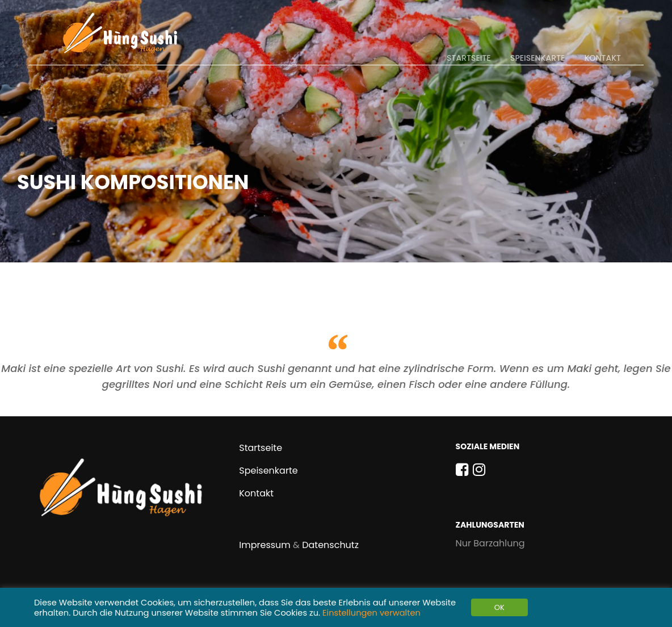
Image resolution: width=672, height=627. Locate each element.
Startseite (469, 58)
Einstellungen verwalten (371, 613)
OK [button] (499, 607)
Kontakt (603, 58)
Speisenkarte (537, 58)
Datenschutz (330, 545)
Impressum (265, 545)
